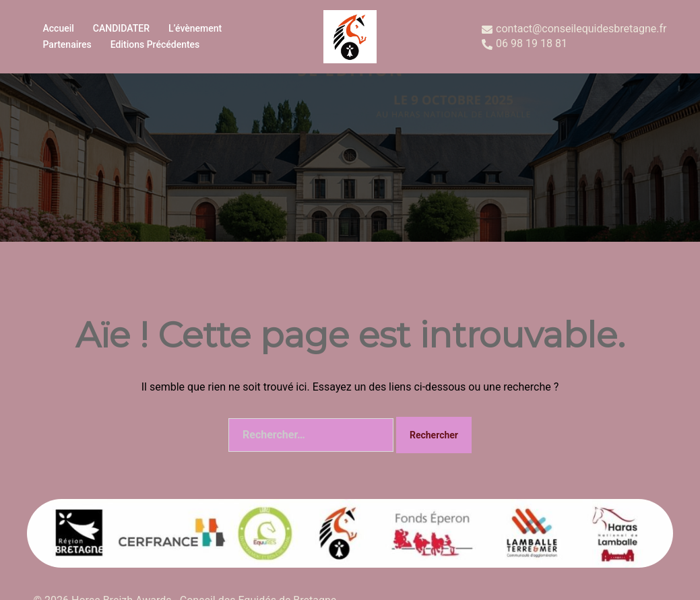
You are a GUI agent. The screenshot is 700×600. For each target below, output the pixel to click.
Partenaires (67, 44)
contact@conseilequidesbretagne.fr (574, 29)
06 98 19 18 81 (524, 44)
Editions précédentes (155, 44)
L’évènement (195, 28)
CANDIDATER (121, 28)
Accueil (59, 28)
